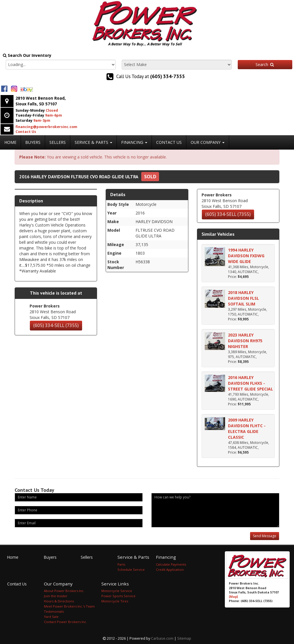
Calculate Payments (171, 564)
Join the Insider (56, 596)
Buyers (33, 142)
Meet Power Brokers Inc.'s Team (69, 606)
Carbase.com (162, 638)
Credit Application (170, 569)
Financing (134, 142)
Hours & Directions (59, 601)
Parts (121, 564)
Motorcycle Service (117, 591)
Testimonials (54, 611)
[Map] (233, 597)
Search (265, 64)
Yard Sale (51, 617)
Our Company (208, 142)
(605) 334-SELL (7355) (56, 325)
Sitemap (184, 638)
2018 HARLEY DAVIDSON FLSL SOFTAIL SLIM (243, 298)
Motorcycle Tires (115, 601)
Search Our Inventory (27, 55)
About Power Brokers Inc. (64, 591)
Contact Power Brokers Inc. (65, 622)
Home (10, 142)
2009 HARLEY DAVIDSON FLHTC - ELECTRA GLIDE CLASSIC (247, 429)
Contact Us (169, 142)
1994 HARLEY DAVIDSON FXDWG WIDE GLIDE (246, 256)
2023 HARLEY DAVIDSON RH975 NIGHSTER (245, 341)
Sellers (58, 142)
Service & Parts (93, 142)
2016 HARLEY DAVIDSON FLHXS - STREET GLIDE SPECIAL (251, 383)
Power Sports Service (118, 596)
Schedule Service (131, 569)
